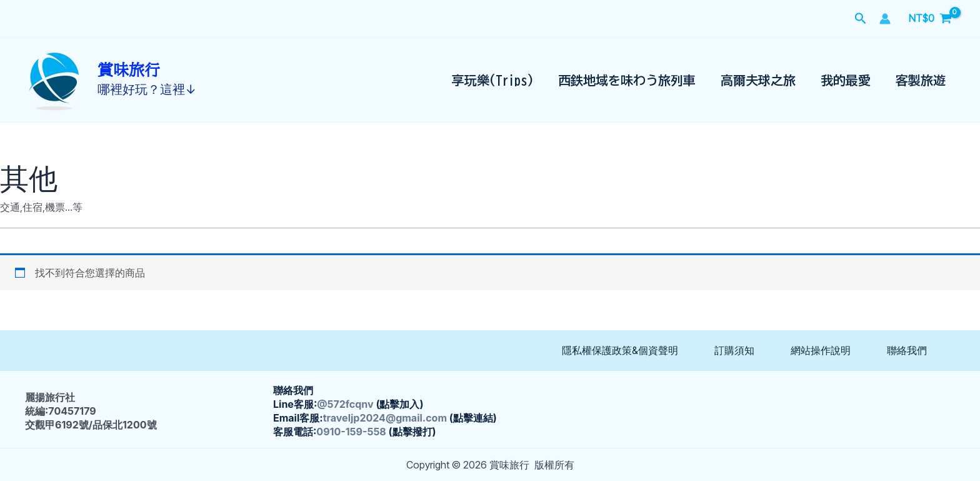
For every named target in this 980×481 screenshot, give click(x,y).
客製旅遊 (921, 80)
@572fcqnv (345, 404)
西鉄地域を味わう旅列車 (627, 80)
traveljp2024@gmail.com (385, 418)
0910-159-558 (351, 432)
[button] (861, 19)
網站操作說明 (821, 350)
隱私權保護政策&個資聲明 (620, 350)
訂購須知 (734, 350)
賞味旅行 (129, 70)
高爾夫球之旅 (758, 80)
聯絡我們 (907, 350)
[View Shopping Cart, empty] (930, 19)
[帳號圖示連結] (885, 19)
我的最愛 (846, 80)
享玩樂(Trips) (492, 80)
